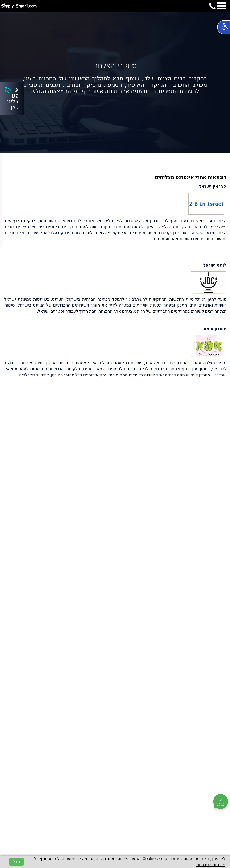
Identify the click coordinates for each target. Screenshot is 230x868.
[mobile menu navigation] (222, 7)
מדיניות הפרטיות (211, 865)
